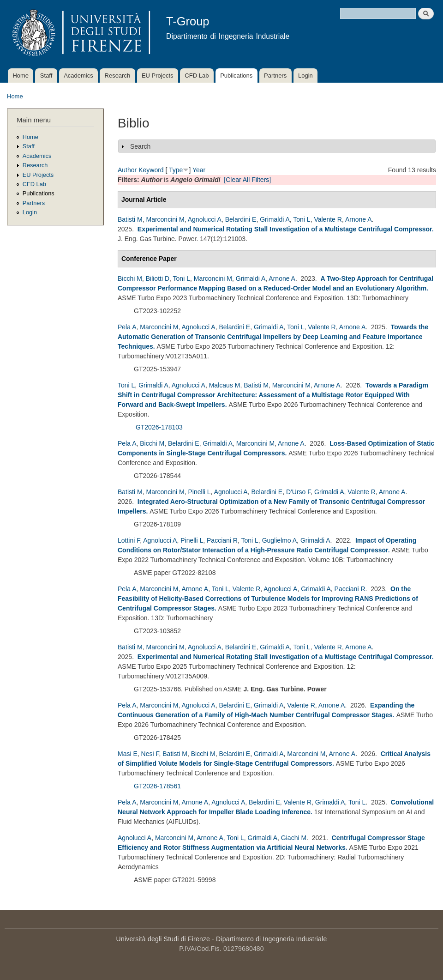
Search (140, 146)
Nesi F (150, 754)
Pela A (127, 327)
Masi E (128, 754)
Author (127, 170)
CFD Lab (197, 76)
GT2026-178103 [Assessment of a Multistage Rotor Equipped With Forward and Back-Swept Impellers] (159, 427)
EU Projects (158, 76)
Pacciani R (222, 540)
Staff (46, 76)
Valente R (328, 219)
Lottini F (129, 540)
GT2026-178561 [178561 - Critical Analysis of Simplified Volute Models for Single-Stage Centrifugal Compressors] (157, 786)
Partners (275, 76)
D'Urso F (298, 492)
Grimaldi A (275, 219)
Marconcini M (165, 219)
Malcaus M (225, 385)
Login (305, 76)
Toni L (302, 219)
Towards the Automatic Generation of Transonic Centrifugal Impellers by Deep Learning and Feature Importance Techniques (273, 337)
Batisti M (130, 219)
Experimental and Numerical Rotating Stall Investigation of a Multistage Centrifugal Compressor (285, 229)
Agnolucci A (205, 219)
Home (21, 76)
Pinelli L (200, 492)
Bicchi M (130, 278)
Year (199, 170)
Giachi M (294, 838)
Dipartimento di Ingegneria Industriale (271, 939)
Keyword (151, 170)
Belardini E (241, 219)
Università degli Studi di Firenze (163, 939)
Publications (236, 76)
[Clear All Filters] (247, 180)
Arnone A (359, 219)
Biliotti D (158, 278)
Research (118, 76)
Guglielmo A (279, 540)
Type (176, 170)
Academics (78, 76)
